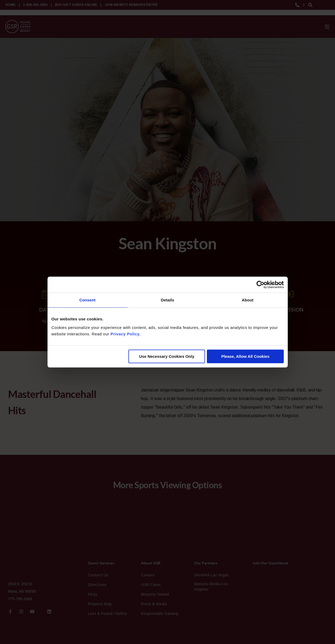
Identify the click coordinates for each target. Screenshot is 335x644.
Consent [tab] (87, 300)
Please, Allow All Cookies (245, 356)
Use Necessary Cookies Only (167, 356)
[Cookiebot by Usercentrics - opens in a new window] (260, 285)
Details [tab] (168, 300)
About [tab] (248, 300)
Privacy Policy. (125, 334)
